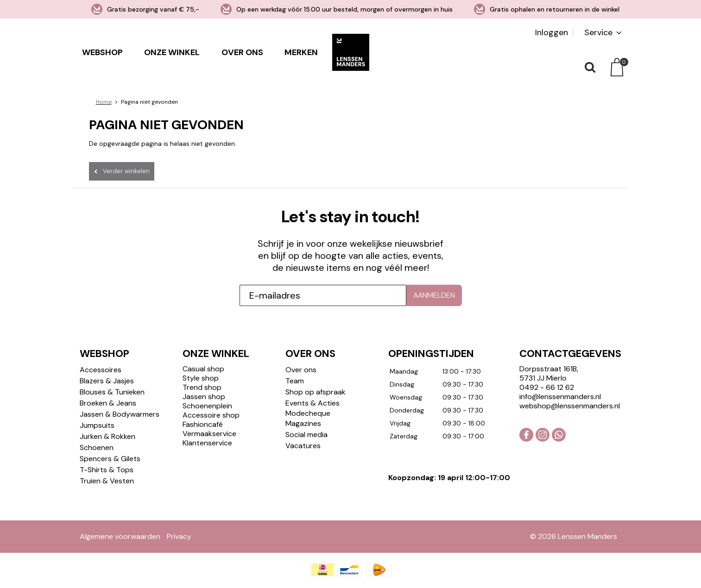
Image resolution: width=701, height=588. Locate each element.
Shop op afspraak (316, 392)
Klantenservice (207, 443)
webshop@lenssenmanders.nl (570, 406)
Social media (306, 435)
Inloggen (552, 32)
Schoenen (97, 447)
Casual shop (203, 369)
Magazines (303, 423)
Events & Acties (313, 403)
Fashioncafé (203, 424)
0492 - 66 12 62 (547, 387)
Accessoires (101, 370)
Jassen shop (204, 397)
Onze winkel (172, 52)
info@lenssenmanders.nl (560, 397)
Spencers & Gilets (110, 459)
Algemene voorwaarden (120, 536)
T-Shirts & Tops (107, 470)
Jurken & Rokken (107, 436)
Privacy (179, 536)
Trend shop (202, 387)
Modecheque (308, 413)
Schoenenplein (207, 406)
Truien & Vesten (107, 481)
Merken (301, 52)
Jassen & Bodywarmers (120, 414)
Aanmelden (434, 295)
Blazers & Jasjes (107, 381)
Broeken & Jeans (108, 403)
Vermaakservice (209, 434)
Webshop (102, 52)
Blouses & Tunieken (112, 392)
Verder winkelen (126, 171)
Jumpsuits (97, 425)
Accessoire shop (211, 415)
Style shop (201, 378)
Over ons (242, 52)
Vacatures (303, 446)
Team (295, 381)
